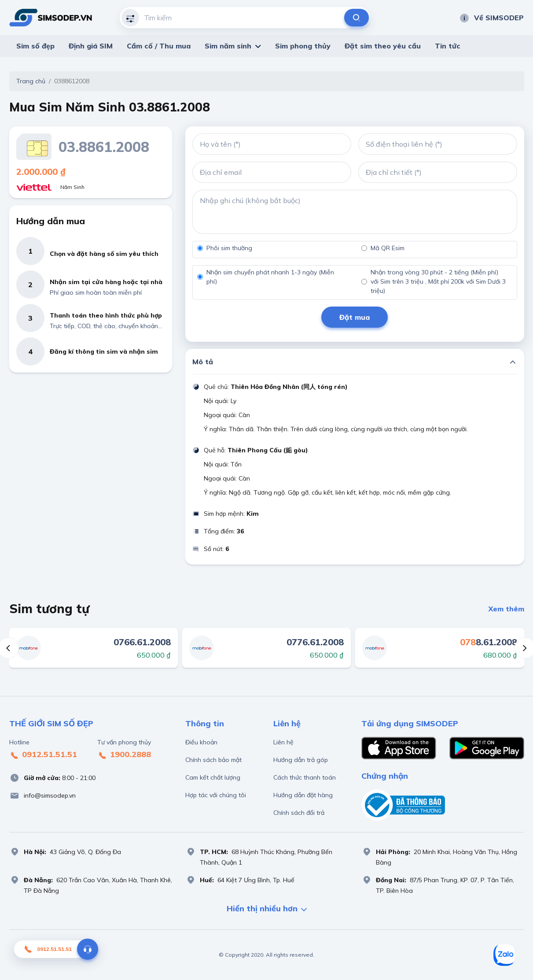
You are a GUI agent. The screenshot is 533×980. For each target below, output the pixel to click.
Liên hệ (283, 742)
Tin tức (448, 46)
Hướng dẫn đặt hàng (303, 795)
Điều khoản (201, 742)
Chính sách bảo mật (213, 760)
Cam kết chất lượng (213, 777)
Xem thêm (506, 609)
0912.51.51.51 (43, 755)
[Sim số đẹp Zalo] (504, 955)
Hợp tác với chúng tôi (216, 795)
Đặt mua (355, 317)
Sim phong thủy (303, 46)
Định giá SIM (91, 46)
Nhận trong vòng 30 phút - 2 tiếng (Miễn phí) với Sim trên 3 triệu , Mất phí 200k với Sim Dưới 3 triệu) (438, 281)
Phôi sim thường (229, 248)
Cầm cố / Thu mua (159, 46)
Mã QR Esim (388, 248)
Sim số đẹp (35, 46)
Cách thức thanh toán (305, 777)
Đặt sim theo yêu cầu (383, 46)
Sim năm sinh (228, 46)
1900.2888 (124, 755)
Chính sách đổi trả (299, 813)
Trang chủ (31, 81)
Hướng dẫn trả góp (301, 760)
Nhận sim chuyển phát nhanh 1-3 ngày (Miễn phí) (270, 277)
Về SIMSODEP (491, 18)
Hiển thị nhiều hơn (267, 909)
